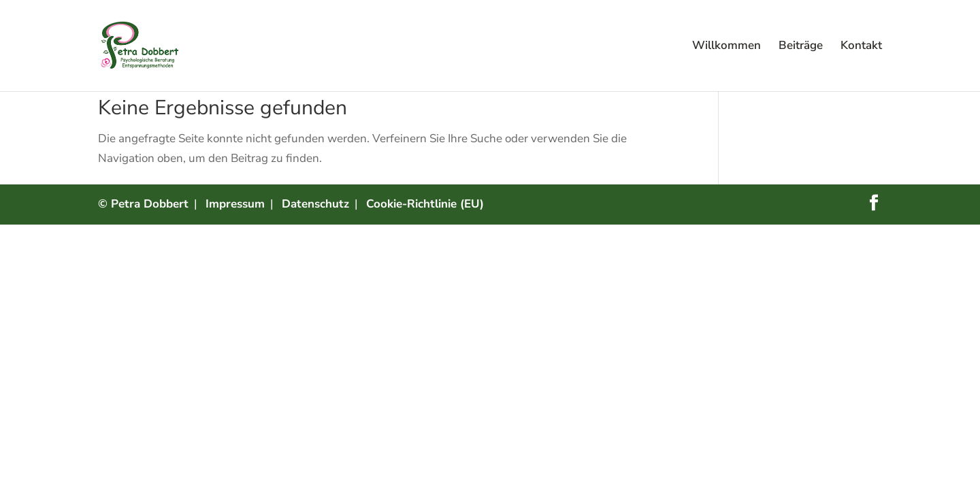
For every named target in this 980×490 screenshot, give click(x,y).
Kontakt (861, 47)
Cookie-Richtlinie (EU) (425, 204)
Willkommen (726, 47)
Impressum (235, 204)
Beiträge (801, 47)
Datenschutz (315, 204)
